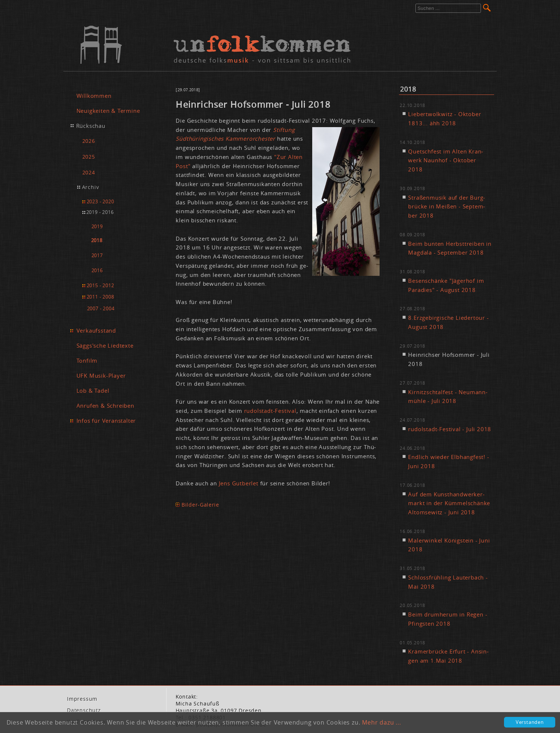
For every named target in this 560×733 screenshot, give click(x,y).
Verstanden (530, 722)
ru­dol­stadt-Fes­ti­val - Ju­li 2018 (450, 429)
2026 (89, 141)
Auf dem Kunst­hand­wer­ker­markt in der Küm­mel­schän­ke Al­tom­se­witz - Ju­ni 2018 (449, 503)
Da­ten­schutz (84, 710)
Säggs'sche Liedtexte (105, 345)
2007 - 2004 (101, 308)
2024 (89, 172)
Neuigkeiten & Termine (108, 111)
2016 (97, 271)
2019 (97, 227)
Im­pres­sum (82, 699)
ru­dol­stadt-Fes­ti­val (270, 411)
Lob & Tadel (93, 390)
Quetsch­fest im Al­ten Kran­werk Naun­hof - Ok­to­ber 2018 (446, 160)
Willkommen (94, 96)
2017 (97, 256)
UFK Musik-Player (101, 375)
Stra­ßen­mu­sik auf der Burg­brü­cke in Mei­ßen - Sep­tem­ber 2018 (447, 207)
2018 (97, 240)
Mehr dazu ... (381, 722)
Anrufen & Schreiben (105, 406)
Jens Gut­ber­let (239, 483)
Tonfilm (87, 360)
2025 (89, 157)
